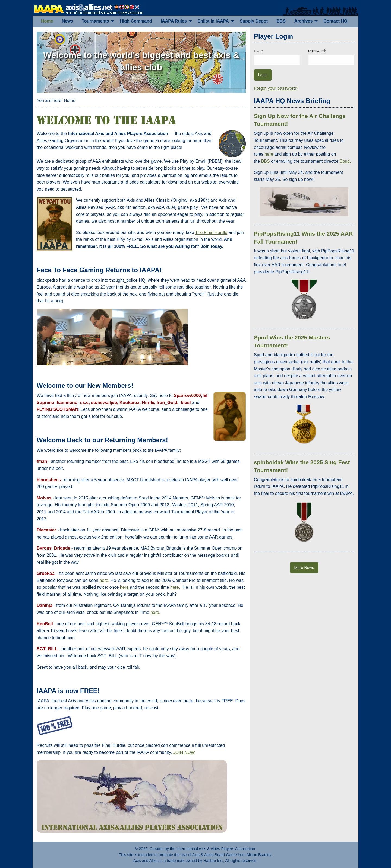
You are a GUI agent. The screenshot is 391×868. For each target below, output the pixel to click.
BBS (266, 161)
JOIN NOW (184, 752)
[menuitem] (47, 21)
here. (104, 580)
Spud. (345, 161)
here (124, 587)
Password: (317, 51)
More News (304, 568)
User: (258, 51)
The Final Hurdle (211, 233)
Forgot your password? (276, 88)
